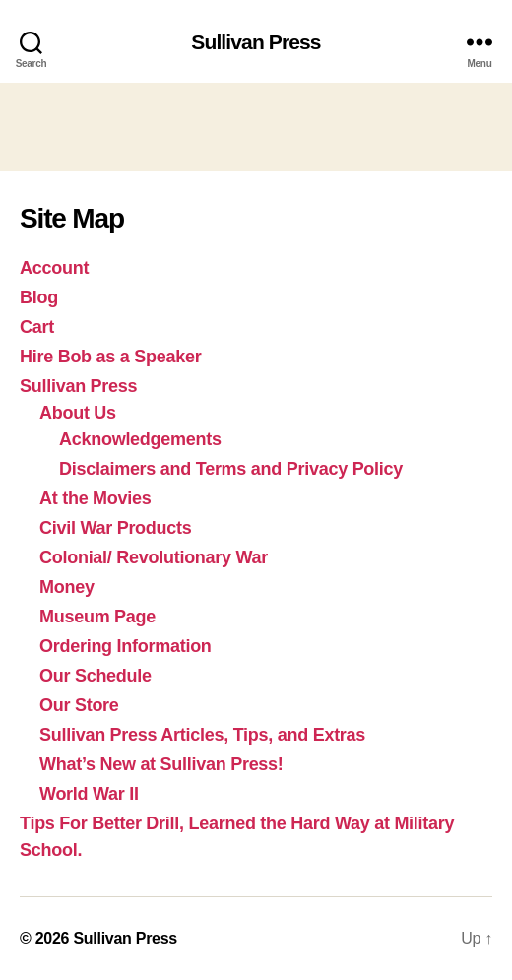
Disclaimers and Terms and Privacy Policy (231, 469)
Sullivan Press (256, 42)
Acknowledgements (140, 439)
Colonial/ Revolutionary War (154, 557)
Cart (37, 327)
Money (67, 587)
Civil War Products (116, 528)
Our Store (79, 705)
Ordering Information (126, 646)
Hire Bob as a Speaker (110, 357)
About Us (78, 413)
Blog (39, 297)
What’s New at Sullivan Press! (161, 764)
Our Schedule (96, 676)
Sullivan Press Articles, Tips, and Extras (202, 735)
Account (54, 268)
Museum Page (97, 617)
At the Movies (96, 498)
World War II (89, 794)
